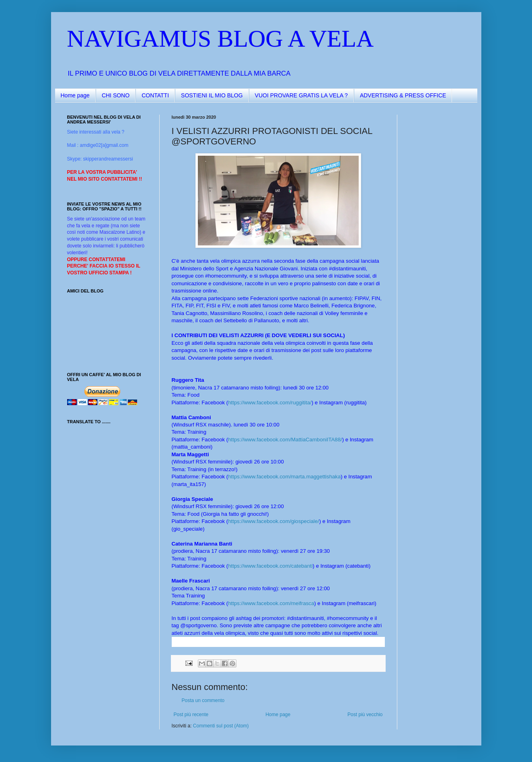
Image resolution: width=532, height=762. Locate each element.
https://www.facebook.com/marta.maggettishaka (284, 477)
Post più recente (191, 715)
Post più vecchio (365, 715)
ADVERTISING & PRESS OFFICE (403, 95)
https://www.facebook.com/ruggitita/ (270, 403)
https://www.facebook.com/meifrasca (271, 603)
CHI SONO (116, 95)
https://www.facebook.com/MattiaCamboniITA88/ (285, 440)
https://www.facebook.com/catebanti (270, 566)
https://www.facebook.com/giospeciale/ (274, 521)
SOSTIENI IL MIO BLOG (212, 95)
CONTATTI (155, 95)
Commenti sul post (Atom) (221, 726)
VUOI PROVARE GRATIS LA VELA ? (301, 95)
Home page (75, 95)
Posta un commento (203, 700)
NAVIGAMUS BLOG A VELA (221, 39)
